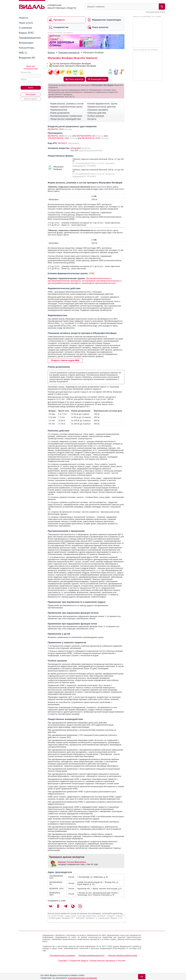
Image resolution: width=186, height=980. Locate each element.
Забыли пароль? (31, 99)
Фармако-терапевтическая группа (66, 107)
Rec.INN (75, 150)
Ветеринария (26, 43)
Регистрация (31, 94)
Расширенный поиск (155, 12)
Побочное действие (97, 113)
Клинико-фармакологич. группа (102, 104)
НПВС (92, 273)
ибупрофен (76, 148)
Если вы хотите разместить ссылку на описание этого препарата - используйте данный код (85, 913)
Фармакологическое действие (102, 107)
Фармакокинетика (59, 110)
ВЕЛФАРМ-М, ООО (91, 138)
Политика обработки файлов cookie (123, 956)
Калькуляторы (27, 48)
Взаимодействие (97, 79)
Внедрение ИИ (27, 58)
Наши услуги (26, 23)
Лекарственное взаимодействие (66, 119)
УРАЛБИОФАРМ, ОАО (59, 138)
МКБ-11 (23, 53)
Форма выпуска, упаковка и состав (67, 104)
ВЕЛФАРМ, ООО (56, 129)
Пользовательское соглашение (62, 956)
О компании (25, 28)
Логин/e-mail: (26, 72)
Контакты (92, 119)
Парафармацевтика (30, 38)
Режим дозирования (60, 113)
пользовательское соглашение (82, 978)
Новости (24, 18)
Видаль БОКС (27, 33)
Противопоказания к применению (66, 116)
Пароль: (24, 79)
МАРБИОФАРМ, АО (86, 136)
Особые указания (96, 116)
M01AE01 (63, 143)
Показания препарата (98, 110)
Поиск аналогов (74, 79)
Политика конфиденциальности (91, 956)
